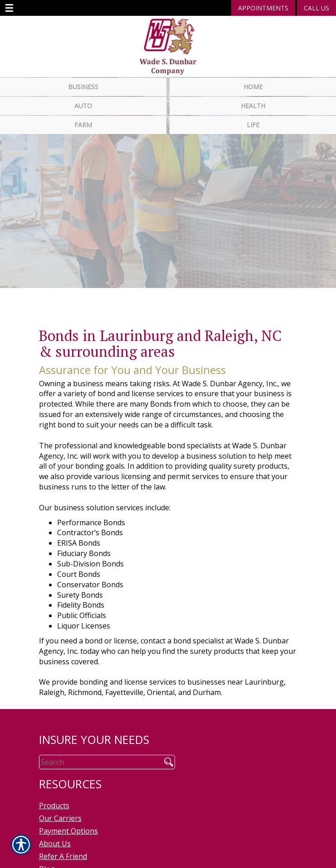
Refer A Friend (63, 854)
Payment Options (68, 829)
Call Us (317, 8)
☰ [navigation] (9, 8)
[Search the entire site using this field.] (97, 760)
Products (54, 803)
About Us (55, 841)
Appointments (263, 8)
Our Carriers (60, 816)
